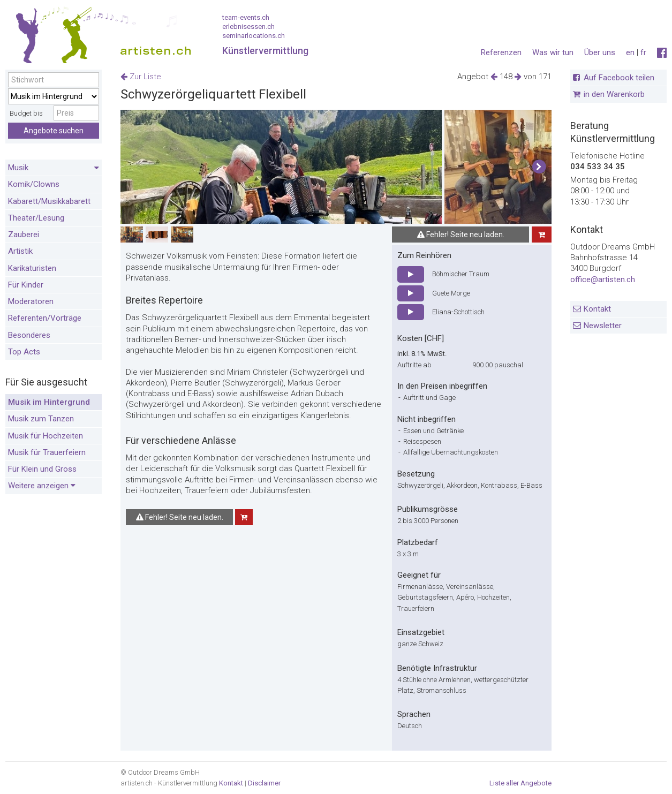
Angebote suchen (54, 131)
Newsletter (603, 326)
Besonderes (29, 335)
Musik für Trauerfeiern (47, 452)
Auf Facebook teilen (619, 78)
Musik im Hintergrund (49, 402)
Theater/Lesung (36, 218)
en (630, 52)
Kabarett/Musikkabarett (49, 201)
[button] (539, 167)
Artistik (20, 251)
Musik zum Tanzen (41, 419)
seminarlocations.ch (254, 36)
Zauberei (24, 235)
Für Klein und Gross (42, 469)
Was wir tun (553, 52)
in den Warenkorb (614, 94)
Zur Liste (141, 77)
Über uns (600, 52)
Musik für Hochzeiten (46, 436)
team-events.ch (246, 17)
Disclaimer (264, 783)
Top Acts (24, 352)
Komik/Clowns (34, 184)
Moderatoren (31, 301)
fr (643, 52)
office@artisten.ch (603, 279)
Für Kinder (26, 285)
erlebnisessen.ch (248, 27)
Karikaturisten (32, 268)
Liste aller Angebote (520, 783)
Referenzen (501, 52)
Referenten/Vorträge (45, 318)
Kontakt (597, 309)
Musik (54, 168)
